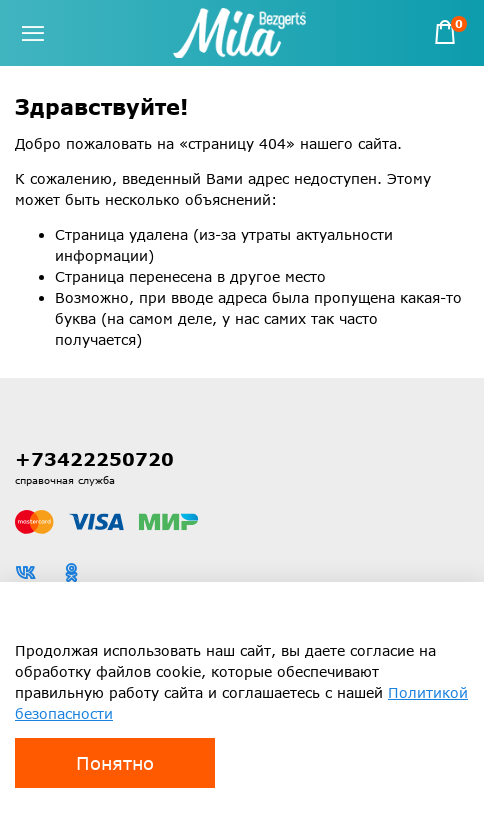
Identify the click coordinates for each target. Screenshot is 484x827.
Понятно (115, 763)
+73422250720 (94, 459)
